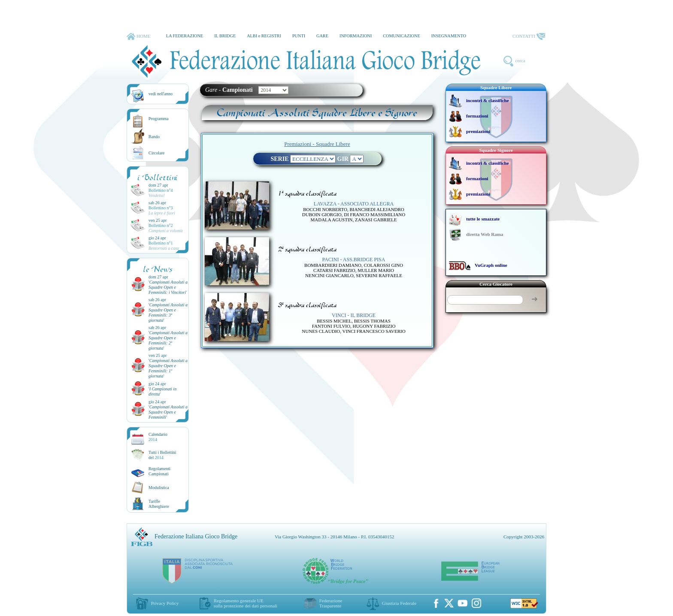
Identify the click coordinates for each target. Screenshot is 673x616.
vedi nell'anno (161, 94)
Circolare (156, 153)
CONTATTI (529, 36)
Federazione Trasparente (331, 603)
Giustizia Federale (399, 603)
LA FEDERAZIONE (185, 36)
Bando (154, 137)
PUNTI (299, 36)
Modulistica (159, 488)
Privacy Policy (165, 603)
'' (168, 287)
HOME (138, 36)
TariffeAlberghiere (159, 504)
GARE (322, 36)
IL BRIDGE (225, 36)
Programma (159, 119)
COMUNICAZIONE (402, 36)
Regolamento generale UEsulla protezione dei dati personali (246, 603)
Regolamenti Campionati (159, 471)
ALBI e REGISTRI (264, 36)
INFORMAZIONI (356, 36)
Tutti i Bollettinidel (162, 455)
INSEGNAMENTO (449, 36)
